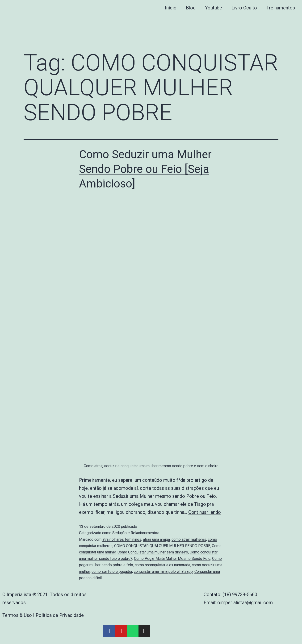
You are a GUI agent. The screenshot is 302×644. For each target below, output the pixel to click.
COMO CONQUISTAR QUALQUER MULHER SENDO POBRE (162, 546)
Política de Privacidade (60, 615)
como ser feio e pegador (112, 571)
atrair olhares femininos (122, 539)
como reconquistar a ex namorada (162, 565)
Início (171, 8)
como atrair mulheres (189, 539)
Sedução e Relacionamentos (136, 533)
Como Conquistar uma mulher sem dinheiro (153, 552)
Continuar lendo (205, 512)
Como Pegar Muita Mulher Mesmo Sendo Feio (172, 559)
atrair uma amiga (156, 539)
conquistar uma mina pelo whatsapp (163, 571)
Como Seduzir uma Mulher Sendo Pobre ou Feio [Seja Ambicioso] (145, 169)
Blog (191, 8)
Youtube (214, 8)
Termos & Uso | (19, 615)
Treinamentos (281, 8)
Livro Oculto (244, 8)
